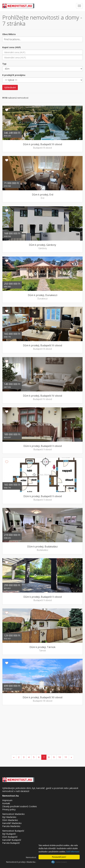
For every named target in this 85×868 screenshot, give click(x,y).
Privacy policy (9, 809)
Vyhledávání (10, 87)
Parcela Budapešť (11, 843)
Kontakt (6, 803)
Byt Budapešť (9, 834)
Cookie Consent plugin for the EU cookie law (59, 862)
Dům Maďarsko (10, 820)
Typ (4, 64)
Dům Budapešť (10, 837)
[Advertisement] (42, 730)
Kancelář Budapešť (12, 840)
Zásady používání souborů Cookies (20, 806)
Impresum (7, 800)
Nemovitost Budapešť (13, 831)
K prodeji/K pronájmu (14, 75)
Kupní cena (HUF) (12, 47)
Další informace (73, 852)
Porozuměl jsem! (59, 857)
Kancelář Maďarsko (12, 823)
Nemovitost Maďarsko (13, 814)
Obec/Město (9, 34)
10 (60, 757)
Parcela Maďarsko (11, 826)
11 (66, 757)
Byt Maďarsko (9, 817)
